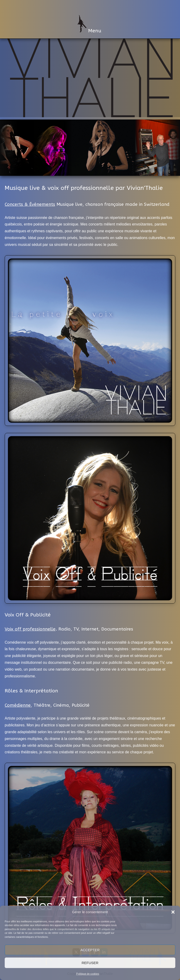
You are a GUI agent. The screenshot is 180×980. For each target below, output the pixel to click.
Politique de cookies (88, 974)
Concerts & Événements (30, 204)
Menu (89, 24)
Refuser (90, 963)
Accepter (90, 950)
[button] (173, 912)
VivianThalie (90, 7)
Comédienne (18, 705)
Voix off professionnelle (30, 629)
